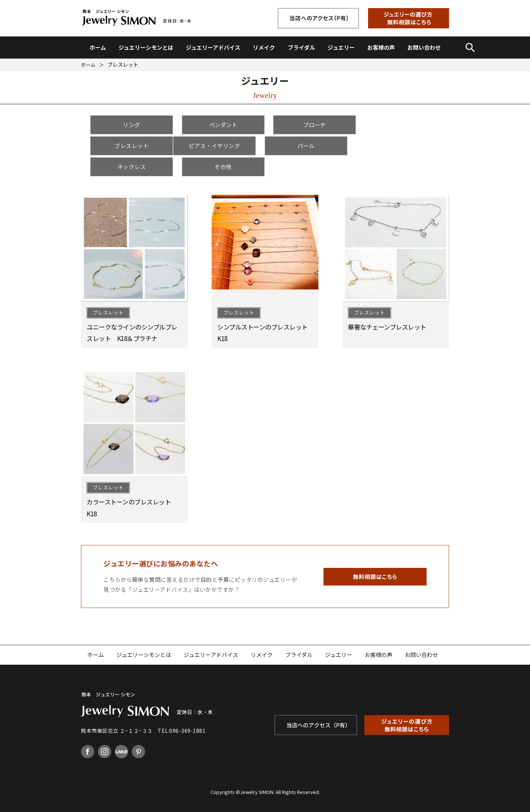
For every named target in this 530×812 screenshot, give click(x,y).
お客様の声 (381, 47)
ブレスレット (400, 125)
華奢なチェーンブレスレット (387, 306)
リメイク (264, 47)
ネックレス (310, 146)
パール (220, 146)
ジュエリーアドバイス (213, 47)
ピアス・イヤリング (131, 146)
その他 (400, 146)
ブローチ (310, 125)
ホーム (98, 47)
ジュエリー (341, 47)
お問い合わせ (424, 47)
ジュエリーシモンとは (146, 47)
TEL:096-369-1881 (181, 710)
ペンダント (220, 125)
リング (131, 125)
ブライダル (301, 47)
